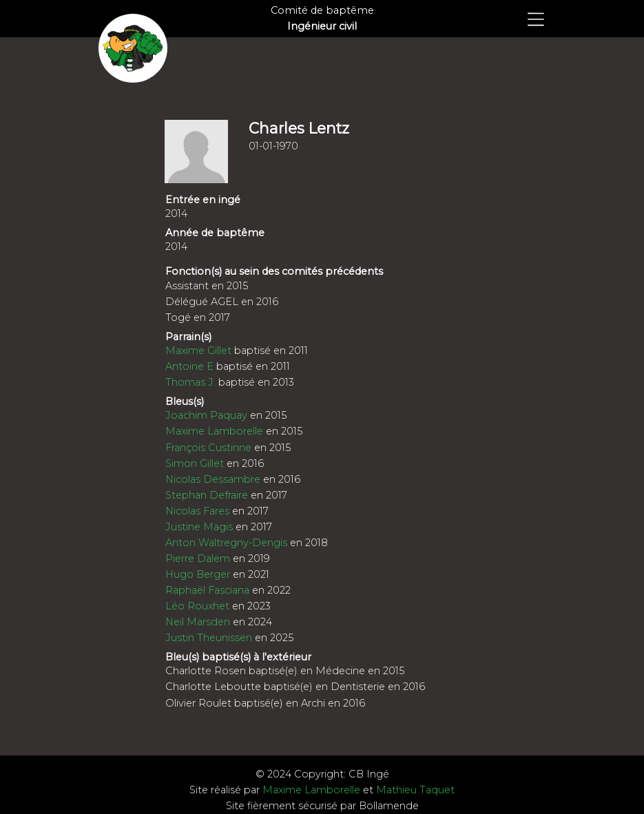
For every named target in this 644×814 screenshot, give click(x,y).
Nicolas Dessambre (213, 479)
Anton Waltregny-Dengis (226, 543)
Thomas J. (190, 382)
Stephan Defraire (207, 495)
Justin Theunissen (209, 638)
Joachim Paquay (206, 415)
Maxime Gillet (198, 351)
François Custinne (208, 448)
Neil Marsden (198, 622)
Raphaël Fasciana (207, 590)
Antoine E (189, 366)
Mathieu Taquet (415, 790)
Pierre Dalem (198, 559)
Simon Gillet (195, 463)
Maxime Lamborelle (214, 431)
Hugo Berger (198, 574)
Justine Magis (199, 527)
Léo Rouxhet (197, 606)
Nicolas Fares (197, 511)
